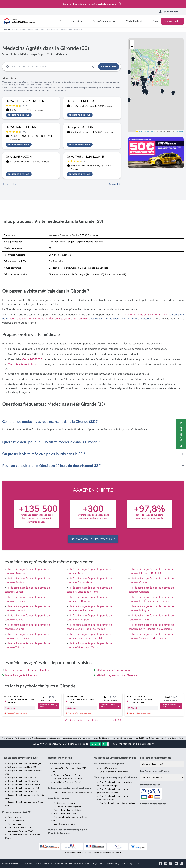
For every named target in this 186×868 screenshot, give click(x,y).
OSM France (179, 131)
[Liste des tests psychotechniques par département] (162, 764)
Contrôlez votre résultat (153, 804)
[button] (144, 84)
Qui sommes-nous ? (17, 821)
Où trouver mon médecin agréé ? (114, 772)
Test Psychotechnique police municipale (117, 803)
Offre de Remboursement (64, 863)
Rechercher (109, 67)
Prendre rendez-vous (19, 115)
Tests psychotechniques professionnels (116, 778)
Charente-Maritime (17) (135, 315)
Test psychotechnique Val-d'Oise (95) (25, 764)
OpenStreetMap (151, 131)
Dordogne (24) (159, 315)
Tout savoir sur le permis (65, 803)
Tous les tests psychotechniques (20, 758)
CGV (24, 863)
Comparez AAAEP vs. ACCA (21, 831)
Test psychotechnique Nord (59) (22, 767)
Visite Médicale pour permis (109, 764)
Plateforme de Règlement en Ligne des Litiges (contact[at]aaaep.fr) (109, 863)
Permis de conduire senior (65, 814)
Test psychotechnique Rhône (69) (23, 781)
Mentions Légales (10, 863)
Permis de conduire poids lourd (68, 810)
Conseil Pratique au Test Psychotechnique (73, 793)
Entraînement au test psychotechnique (69, 788)
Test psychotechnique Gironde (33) (23, 791)
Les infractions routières (65, 824)
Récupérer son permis (60, 758)
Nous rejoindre (14, 824)
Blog (155, 21)
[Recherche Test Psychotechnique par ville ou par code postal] (50, 67)
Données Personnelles (39, 863)
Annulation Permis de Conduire (68, 779)
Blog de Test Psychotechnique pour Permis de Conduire (68, 831)
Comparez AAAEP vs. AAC (20, 827)
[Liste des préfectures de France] (162, 777)
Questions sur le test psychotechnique (115, 758)
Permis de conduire (59, 798)
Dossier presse (15, 817)
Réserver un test (173, 21)
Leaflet (139, 131)
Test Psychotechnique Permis (64, 764)
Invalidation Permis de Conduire (68, 782)
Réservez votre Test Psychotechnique (93, 539)
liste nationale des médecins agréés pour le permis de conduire (49, 319)
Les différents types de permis (67, 807)
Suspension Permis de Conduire (68, 775)
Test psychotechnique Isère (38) (22, 778)
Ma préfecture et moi (109, 768)
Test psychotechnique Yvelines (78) (24, 788)
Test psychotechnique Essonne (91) (24, 785)
